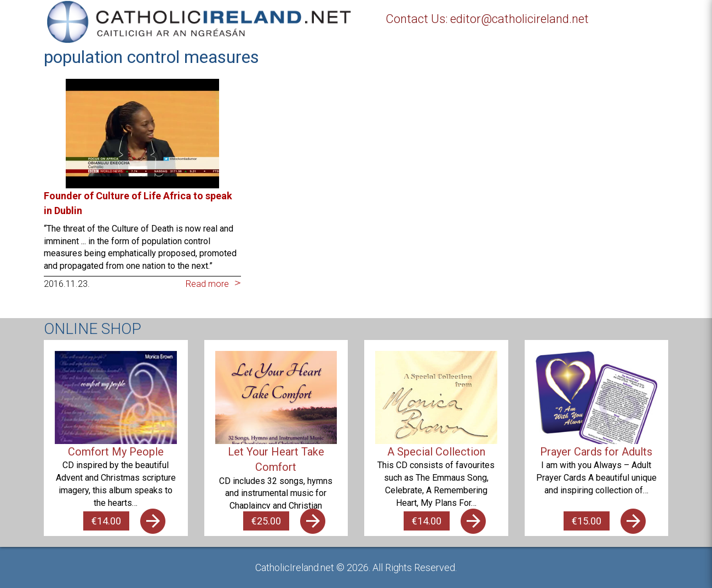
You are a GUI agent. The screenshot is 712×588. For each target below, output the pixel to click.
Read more (207, 284)
